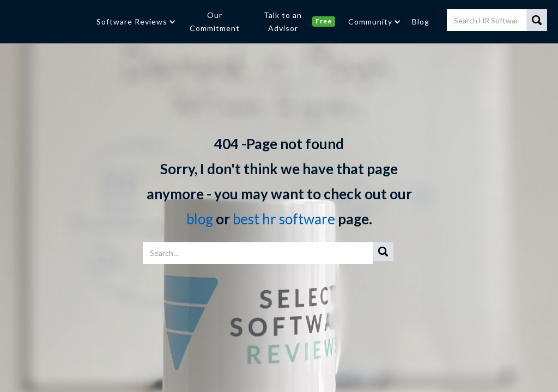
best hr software (285, 219)
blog (200, 219)
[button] (135, 22)
